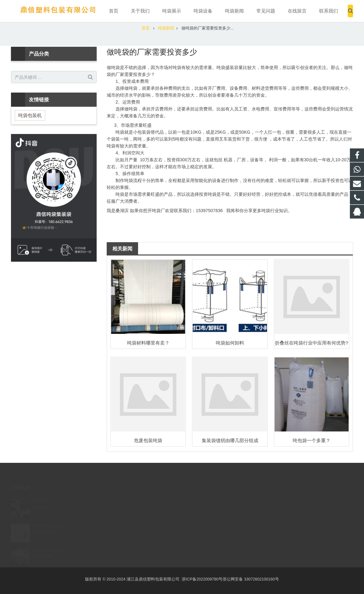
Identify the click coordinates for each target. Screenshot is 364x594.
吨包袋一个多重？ (312, 440)
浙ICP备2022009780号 (202, 579)
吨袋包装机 (30, 115)
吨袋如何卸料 (230, 343)
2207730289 (205, 501)
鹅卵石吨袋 (43, 494)
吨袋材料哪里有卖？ (148, 343)
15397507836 (205, 510)
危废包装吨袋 (148, 440)
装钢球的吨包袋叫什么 (54, 518)
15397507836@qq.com (214, 528)
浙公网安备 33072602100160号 (251, 579)
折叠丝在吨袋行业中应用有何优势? (311, 343)
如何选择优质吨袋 (50, 543)
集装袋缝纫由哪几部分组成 (230, 440)
